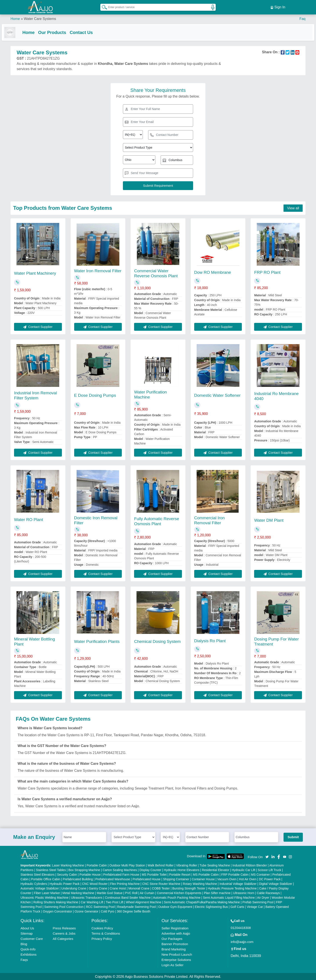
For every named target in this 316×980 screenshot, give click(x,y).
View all (293, 208)
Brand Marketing (174, 949)
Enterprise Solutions (176, 959)
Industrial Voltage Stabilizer (238, 883)
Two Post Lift (115, 902)
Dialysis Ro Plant (210, 640)
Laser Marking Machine (68, 865)
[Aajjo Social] (267, 856)
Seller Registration (175, 928)
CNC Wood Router (95, 883)
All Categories (63, 938)
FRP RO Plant (267, 272)
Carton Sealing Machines (120, 870)
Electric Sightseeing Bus (211, 906)
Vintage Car (255, 906)
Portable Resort (180, 874)
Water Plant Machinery (35, 273)
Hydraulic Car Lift (243, 870)
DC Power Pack (270, 879)
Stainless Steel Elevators (38, 874)
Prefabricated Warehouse (113, 879)
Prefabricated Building (78, 879)
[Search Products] (102, 6)
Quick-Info (28, 949)
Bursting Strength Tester (189, 888)
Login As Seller (172, 965)
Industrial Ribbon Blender (250, 865)
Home (15, 17)
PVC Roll (131, 893)
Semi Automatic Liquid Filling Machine (229, 897)
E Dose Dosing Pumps (95, 395)
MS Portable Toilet (154, 874)
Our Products (61, 31)
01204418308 (241, 927)
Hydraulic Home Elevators (182, 870)
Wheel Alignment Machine (144, 902)
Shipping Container (176, 879)
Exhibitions (29, 954)
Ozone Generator (86, 911)
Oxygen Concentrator (57, 911)
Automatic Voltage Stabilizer (40, 888)
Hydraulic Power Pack (65, 883)
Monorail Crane (139, 888)
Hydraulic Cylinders (34, 883)
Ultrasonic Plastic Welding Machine (45, 897)
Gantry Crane (98, 888)
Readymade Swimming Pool (136, 906)
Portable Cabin (97, 865)
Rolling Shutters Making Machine (56, 902)
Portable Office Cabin (46, 879)
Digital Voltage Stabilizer (276, 883)
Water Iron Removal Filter (98, 270)
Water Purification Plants (97, 641)
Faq (302, 17)
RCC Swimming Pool (100, 906)
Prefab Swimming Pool (258, 902)
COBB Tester (161, 888)
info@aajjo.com (242, 941)
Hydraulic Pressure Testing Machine (232, 888)
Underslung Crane (74, 888)
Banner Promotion (175, 944)
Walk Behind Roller (161, 865)
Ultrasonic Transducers (87, 897)
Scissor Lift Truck (270, 870)
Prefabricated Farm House (121, 874)
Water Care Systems (40, 17)
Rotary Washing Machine (200, 883)
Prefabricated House (147, 879)
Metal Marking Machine (78, 893)
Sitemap (27, 933)
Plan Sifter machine (217, 893)
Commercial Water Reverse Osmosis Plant (156, 273)
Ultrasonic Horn (244, 893)
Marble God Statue (110, 893)
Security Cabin (67, 874)
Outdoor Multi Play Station (127, 865)
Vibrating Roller (187, 865)
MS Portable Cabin (206, 874)
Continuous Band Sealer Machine (128, 897)
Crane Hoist (118, 888)
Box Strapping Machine (84, 870)
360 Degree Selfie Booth (134, 911)
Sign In (278, 7)
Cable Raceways (268, 893)
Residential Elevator (216, 870)
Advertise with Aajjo (176, 933)
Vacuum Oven (227, 879)
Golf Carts (237, 906)
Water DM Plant (269, 520)
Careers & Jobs (64, 933)
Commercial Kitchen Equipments (179, 893)
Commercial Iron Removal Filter (209, 520)
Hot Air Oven (248, 879)
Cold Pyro (107, 911)
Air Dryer (263, 897)
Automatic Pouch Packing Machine (177, 897)
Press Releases (64, 928)
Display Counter (151, 870)
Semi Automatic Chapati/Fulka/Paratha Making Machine (202, 902)
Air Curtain (147, 893)
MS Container (260, 874)
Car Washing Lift (92, 902)
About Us (27, 928)
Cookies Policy (102, 928)
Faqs (24, 959)
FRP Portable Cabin (235, 874)
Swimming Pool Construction (64, 906)
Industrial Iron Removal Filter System (35, 395)
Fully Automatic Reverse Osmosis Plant (157, 521)
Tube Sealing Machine (215, 865)
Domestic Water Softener (217, 395)
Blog (24, 944)
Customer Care (32, 938)
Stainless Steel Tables (51, 870)
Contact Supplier (38, 326)
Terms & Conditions (106, 933)
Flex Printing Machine (125, 883)
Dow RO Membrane (213, 272)
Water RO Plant (29, 519)
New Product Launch (177, 954)
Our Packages (172, 938)
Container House (203, 879)
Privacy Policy (102, 938)
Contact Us (90, 31)
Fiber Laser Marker (47, 893)
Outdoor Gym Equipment (175, 906)
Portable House (90, 874)
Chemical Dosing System (157, 641)
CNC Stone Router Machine (161, 883)
